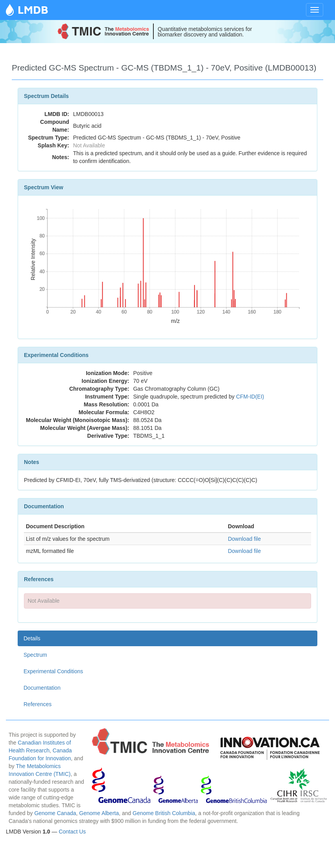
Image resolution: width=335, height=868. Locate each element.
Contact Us (72, 832)
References (38, 704)
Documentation (42, 688)
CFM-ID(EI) (250, 397)
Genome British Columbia (164, 813)
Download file (244, 539)
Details (32, 638)
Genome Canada (55, 813)
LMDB (33, 10)
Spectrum (35, 655)
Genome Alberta (99, 813)
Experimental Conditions (53, 671)
